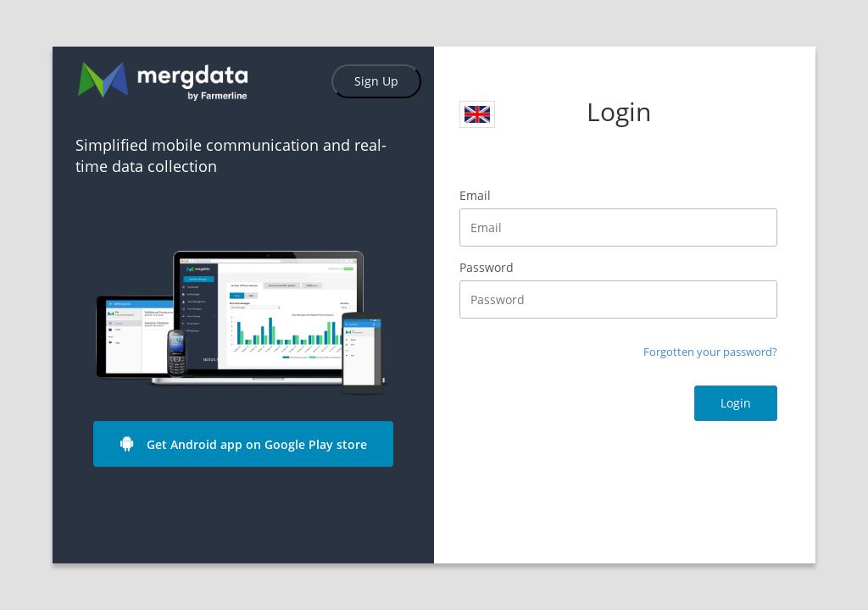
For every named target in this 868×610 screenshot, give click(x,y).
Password (487, 267)
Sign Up (376, 81)
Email (475, 195)
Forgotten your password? (710, 352)
